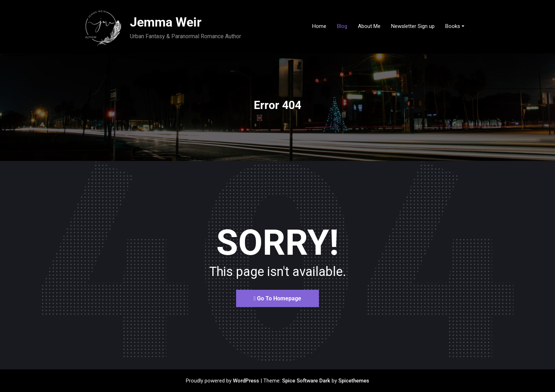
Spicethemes (354, 381)
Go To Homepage (278, 298)
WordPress (246, 381)
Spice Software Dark (306, 381)
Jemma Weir (166, 22)
